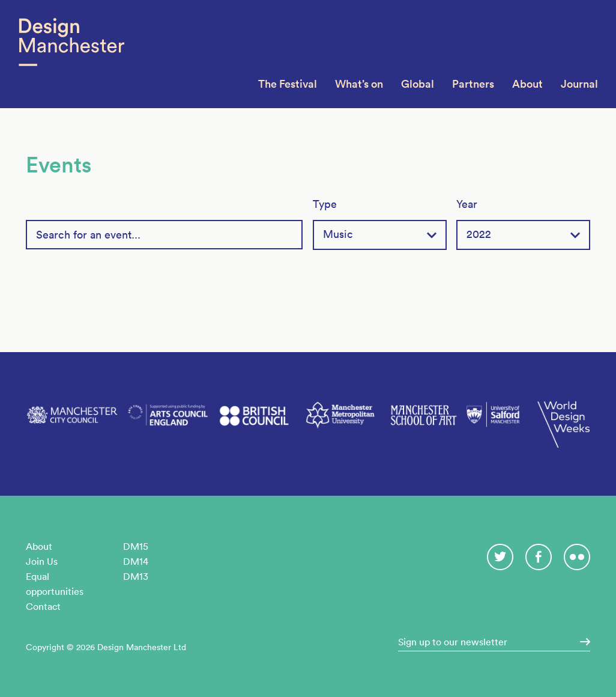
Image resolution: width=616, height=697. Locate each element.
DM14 (136, 561)
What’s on (359, 84)
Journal (579, 84)
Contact (43, 606)
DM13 (136, 576)
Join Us (42, 561)
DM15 (136, 546)
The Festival (288, 84)
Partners (473, 84)
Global (418, 84)
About (527, 84)
